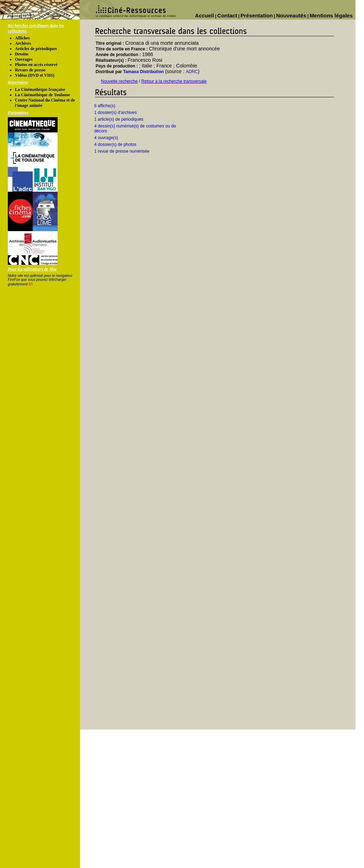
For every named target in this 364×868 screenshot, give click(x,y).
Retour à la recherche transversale (174, 81)
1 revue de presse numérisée (122, 151)
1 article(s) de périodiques (119, 119)
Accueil (205, 15)
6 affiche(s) (105, 106)
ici (30, 284)
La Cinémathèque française (40, 89)
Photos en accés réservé (36, 65)
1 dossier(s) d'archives (116, 113)
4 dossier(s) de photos (115, 144)
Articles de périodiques (36, 49)
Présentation (257, 15)
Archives (23, 43)
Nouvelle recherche (119, 81)
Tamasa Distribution (143, 72)
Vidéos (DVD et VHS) (35, 75)
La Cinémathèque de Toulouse (42, 95)
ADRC (192, 72)
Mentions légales (331, 15)
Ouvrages (24, 59)
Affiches (22, 38)
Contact (227, 15)
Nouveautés (291, 15)
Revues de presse (30, 70)
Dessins (22, 54)
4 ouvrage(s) (106, 138)
